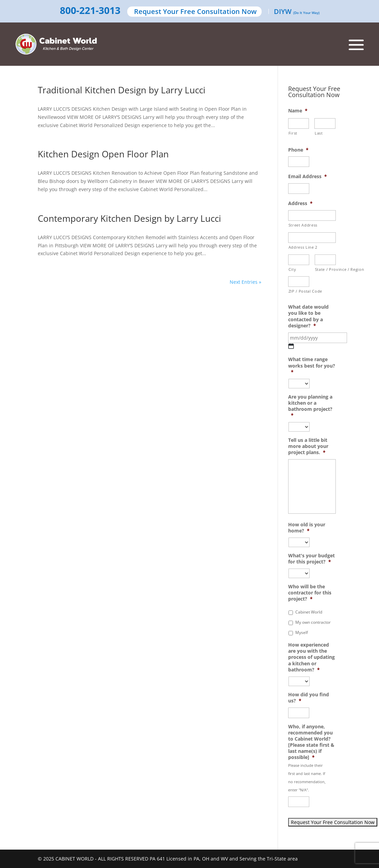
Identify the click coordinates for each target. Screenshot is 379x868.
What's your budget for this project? (311, 559)
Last (319, 133)
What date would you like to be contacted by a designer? (308, 316)
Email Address (308, 176)
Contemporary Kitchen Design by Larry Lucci (129, 218)
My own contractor (313, 622)
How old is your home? (307, 528)
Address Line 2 (303, 247)
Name (298, 111)
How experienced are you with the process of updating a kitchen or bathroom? (311, 657)
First (293, 133)
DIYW (297, 12)
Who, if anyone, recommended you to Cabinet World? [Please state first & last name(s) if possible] (311, 742)
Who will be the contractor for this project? (310, 593)
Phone (298, 150)
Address (300, 203)
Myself (302, 632)
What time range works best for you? (312, 366)
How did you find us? (309, 698)
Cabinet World (309, 612)
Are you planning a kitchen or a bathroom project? (310, 406)
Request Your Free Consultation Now (195, 12)
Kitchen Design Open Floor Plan (103, 154)
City (292, 269)
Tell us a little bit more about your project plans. (308, 446)
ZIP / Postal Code (299, 291)
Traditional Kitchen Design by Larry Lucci (122, 90)
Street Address (303, 225)
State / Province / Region (325, 269)
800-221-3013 (90, 11)
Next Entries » (245, 282)
